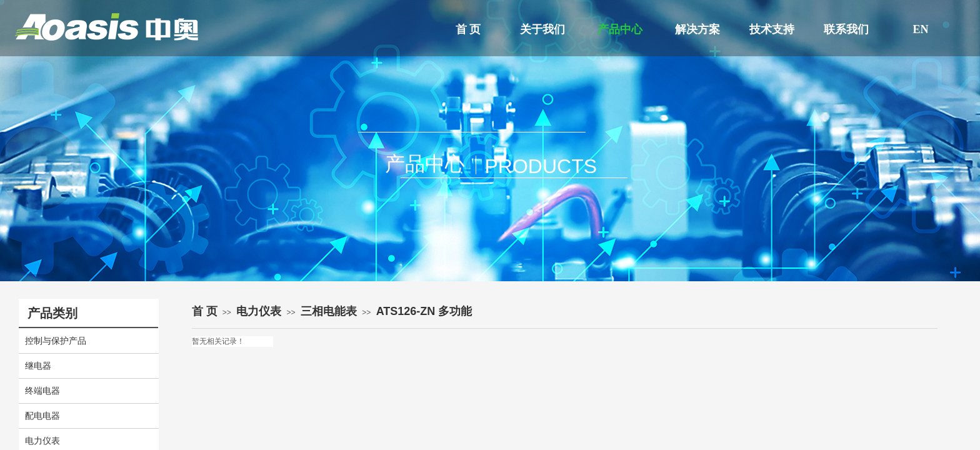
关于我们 (542, 29)
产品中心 (620, 29)
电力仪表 (259, 311)
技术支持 (772, 29)
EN (920, 29)
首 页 (468, 29)
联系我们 (846, 29)
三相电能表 (329, 311)
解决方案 (697, 29)
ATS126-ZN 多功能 (424, 311)
